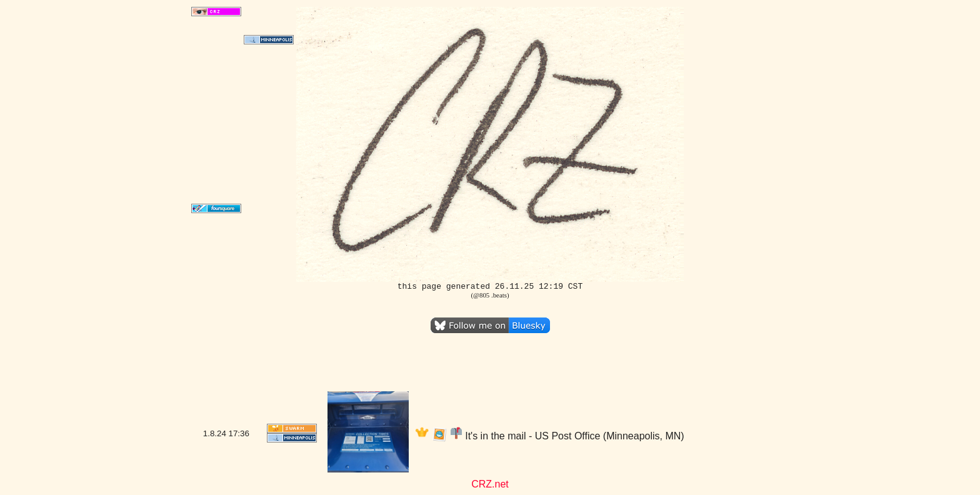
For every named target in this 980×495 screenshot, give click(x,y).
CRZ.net (490, 484)
